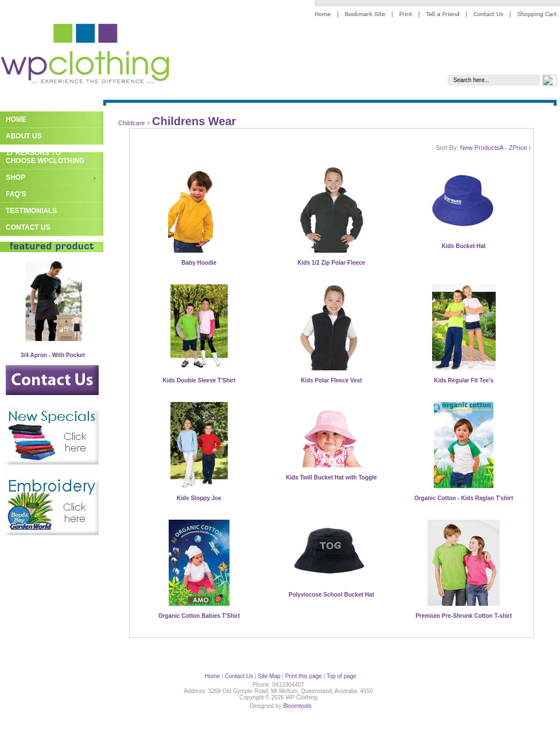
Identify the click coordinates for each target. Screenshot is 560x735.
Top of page (341, 676)
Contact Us (28, 227)
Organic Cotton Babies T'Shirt (199, 616)
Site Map (269, 676)
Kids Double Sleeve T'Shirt (199, 380)
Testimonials (31, 211)
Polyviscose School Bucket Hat (331, 595)
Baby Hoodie (199, 263)
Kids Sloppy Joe (199, 498)
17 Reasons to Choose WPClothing (45, 157)
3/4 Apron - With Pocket (53, 355)
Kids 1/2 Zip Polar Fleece (332, 263)
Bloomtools (297, 706)
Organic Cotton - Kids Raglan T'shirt (464, 498)
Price (520, 148)
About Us (24, 136)
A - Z (506, 148)
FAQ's (16, 194)
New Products (480, 148)
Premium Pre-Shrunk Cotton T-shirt (464, 616)
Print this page (304, 676)
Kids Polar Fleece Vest (331, 380)
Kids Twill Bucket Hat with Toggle (331, 477)
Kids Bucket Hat (464, 246)
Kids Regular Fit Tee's (464, 380)
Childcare (131, 123)
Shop (15, 177)
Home (16, 119)
